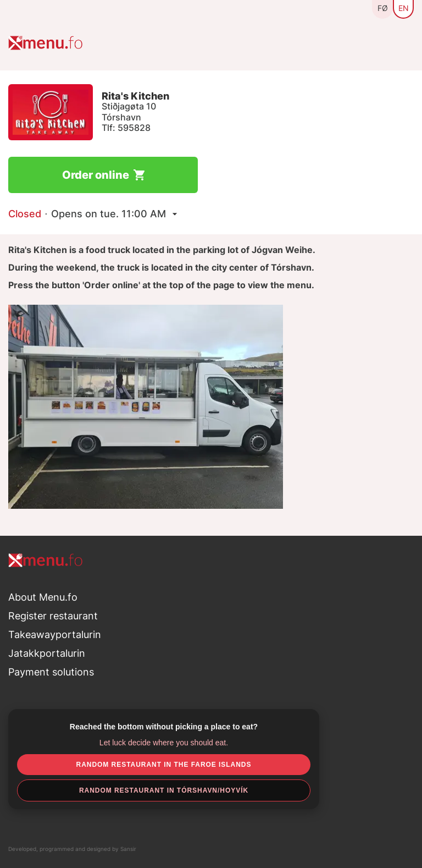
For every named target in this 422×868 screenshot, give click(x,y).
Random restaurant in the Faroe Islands (164, 765)
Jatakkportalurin (47, 653)
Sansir (128, 849)
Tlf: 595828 (126, 128)
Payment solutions (51, 672)
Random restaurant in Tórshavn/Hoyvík (164, 790)
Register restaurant (53, 616)
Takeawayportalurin (55, 634)
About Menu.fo (43, 597)
